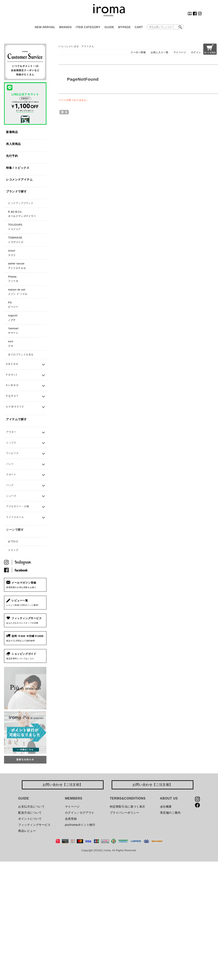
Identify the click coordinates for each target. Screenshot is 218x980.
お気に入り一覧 (160, 52)
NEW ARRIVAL (45, 27)
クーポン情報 (138, 52)
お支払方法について (31, 807)
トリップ (13, 550)
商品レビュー (27, 831)
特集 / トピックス (18, 168)
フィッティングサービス (34, 825)
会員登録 (71, 819)
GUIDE (109, 27)
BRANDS (65, 27)
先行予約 (12, 156)
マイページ (180, 52)
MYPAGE (124, 27)
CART (139, 27)
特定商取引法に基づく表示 (127, 807)
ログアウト (87, 813)
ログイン (196, 52)
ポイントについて (30, 819)
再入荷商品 (13, 144)
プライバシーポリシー (125, 813)
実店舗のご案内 (170, 813)
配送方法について (30, 813)
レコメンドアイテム (19, 180)
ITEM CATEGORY (88, 27)
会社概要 (166, 807)
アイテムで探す (16, 419)
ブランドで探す (16, 191)
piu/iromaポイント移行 (80, 825)
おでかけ (13, 541)
